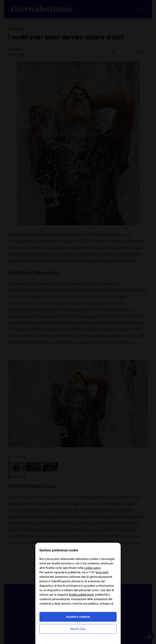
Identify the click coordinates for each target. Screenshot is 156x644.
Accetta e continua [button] (78, 617)
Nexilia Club (78, 629)
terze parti (102, 572)
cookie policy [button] (92, 568)
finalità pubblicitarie (81, 595)
